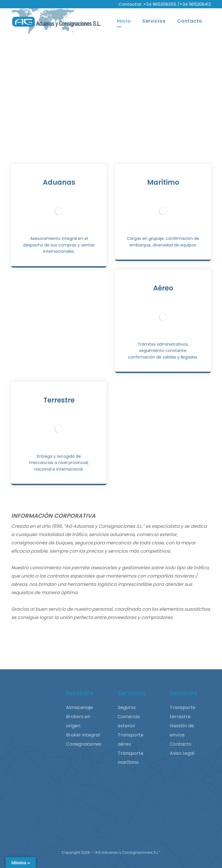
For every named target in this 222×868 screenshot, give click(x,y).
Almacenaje (79, 707)
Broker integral (83, 735)
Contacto (181, 744)
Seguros (127, 707)
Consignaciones (84, 744)
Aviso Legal (182, 753)
